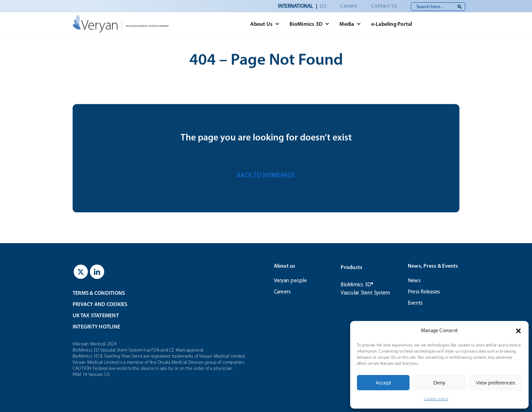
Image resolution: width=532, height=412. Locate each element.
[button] (518, 331)
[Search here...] (438, 7)
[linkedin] (97, 272)
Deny (439, 383)
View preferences (496, 383)
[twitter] (81, 272)
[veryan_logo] (120, 17)
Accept (383, 383)
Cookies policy (436, 399)
